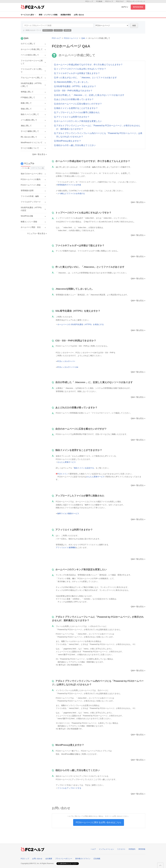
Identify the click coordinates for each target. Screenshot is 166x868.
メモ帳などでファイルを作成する (71, 193)
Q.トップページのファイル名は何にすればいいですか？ (80, 69)
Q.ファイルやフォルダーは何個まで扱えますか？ (77, 73)
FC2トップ (89, 1)
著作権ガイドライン (83, 859)
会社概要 (49, 859)
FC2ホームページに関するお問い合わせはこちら (99, 822)
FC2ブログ (120, 1)
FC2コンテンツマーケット (136, 1)
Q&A (83, 38)
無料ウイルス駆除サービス (68, 513)
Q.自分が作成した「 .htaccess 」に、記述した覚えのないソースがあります (89, 95)
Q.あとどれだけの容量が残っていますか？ (74, 99)
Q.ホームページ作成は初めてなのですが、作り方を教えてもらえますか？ (88, 65)
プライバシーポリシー (64, 859)
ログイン (125, 7)
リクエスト (121, 849)
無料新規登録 (138, 7)
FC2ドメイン (63, 474)
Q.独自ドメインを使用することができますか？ (76, 108)
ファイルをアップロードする (69, 788)
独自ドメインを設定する (84, 468)
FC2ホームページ (71, 38)
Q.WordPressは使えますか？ (68, 141)
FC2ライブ (109, 1)
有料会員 (67, 30)
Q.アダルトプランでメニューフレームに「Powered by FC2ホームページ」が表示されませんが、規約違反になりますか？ (97, 127)
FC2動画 (99, 1)
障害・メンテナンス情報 (48, 15)
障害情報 (142, 849)
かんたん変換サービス (67, 462)
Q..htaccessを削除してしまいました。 (72, 82)
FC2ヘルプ (56, 38)
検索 (134, 25)
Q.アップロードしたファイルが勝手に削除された (77, 112)
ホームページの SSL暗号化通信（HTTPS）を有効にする (81, 324)
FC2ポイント (48, 30)
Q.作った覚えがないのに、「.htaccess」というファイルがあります (85, 78)
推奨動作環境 (66, 15)
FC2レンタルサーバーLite (68, 367)
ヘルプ (93, 849)
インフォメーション (106, 849)
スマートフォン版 (37, 168)
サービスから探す (28, 15)
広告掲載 (97, 859)
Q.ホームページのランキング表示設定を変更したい (78, 121)
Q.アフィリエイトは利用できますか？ (72, 117)
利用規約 (132, 849)
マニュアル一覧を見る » (37, 233)
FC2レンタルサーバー (66, 361)
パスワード (58, 30)
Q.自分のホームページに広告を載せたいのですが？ (78, 104)
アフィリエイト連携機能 (66, 547)
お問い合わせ (79, 15)
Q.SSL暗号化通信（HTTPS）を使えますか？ (75, 86)
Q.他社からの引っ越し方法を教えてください (75, 145)
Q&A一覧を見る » (138, 202)
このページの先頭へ (160, 865)
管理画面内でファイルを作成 (69, 185)
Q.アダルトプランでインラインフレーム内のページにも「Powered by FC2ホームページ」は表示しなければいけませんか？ (98, 135)
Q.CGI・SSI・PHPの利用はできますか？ (73, 91)
